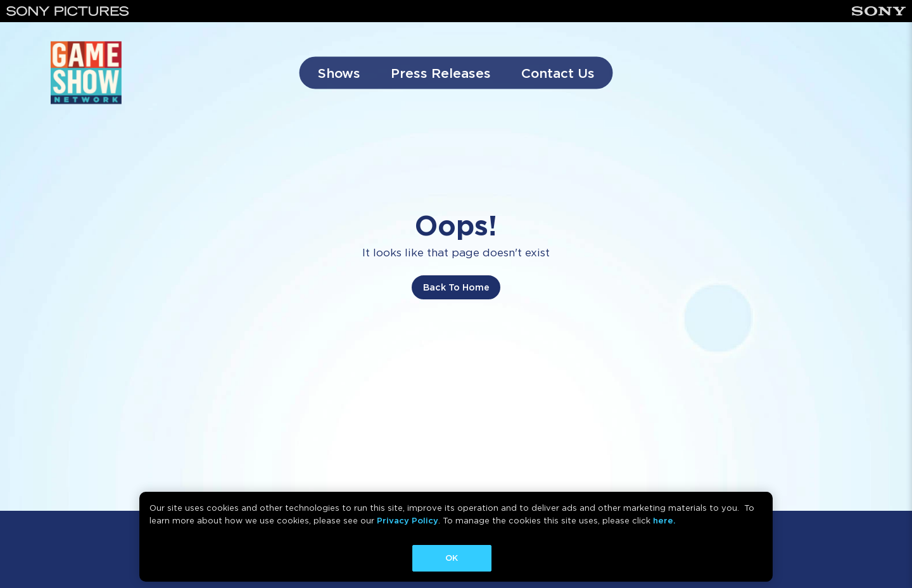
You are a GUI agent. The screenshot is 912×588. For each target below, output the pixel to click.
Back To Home (456, 287)
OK (452, 558)
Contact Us (558, 73)
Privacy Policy (408, 521)
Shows (339, 73)
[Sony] (879, 11)
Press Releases (441, 73)
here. (664, 521)
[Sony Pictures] (68, 11)
